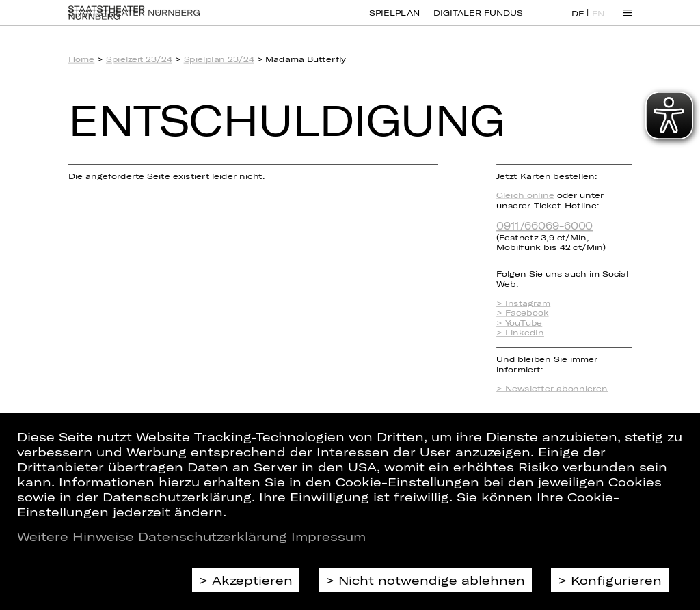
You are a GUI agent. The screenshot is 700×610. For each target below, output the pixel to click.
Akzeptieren (252, 580)
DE (578, 21)
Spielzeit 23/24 (139, 59)
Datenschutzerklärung (213, 536)
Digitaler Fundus (478, 20)
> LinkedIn (520, 333)
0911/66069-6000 (544, 225)
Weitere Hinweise (76, 536)
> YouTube (519, 323)
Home (82, 59)
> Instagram (523, 303)
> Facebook (522, 313)
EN (598, 21)
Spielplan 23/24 (219, 59)
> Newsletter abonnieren (552, 388)
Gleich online (525, 195)
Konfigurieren (616, 580)
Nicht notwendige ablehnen (432, 580)
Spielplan (394, 20)
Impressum (328, 536)
